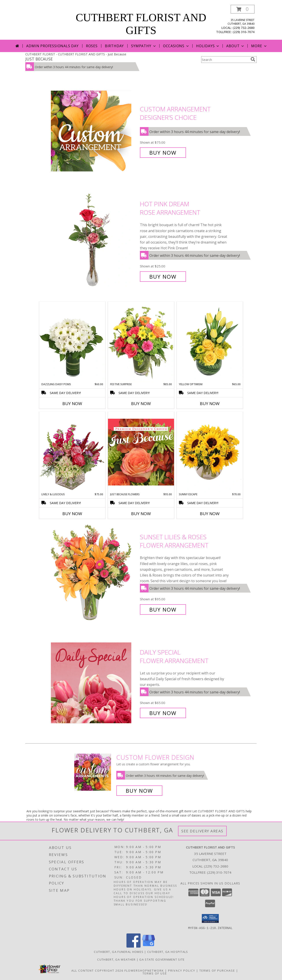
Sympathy (144, 46)
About (236, 46)
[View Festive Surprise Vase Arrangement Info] (141, 342)
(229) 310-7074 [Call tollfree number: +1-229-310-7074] (244, 32)
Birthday (114, 46)
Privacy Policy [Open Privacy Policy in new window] (182, 970)
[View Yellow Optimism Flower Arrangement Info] (210, 342)
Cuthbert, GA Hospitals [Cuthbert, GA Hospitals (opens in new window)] (168, 952)
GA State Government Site (162, 959)
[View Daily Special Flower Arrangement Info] (94, 683)
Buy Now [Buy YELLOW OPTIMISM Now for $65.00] (210, 404)
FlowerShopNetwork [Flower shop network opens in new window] (144, 970)
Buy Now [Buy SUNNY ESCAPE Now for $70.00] (210, 514)
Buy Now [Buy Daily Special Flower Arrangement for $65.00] (163, 713)
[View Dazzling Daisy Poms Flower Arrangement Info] (72, 342)
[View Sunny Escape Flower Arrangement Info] (210, 452)
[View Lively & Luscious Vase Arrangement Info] (72, 452)
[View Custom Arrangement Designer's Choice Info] (94, 131)
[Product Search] (225, 60)
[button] (243, 9)
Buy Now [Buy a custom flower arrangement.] (139, 791)
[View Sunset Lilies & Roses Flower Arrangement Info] (94, 573)
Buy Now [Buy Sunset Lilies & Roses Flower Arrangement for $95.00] (163, 609)
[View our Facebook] (134, 946)
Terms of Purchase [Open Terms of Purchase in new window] (217, 970)
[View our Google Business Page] (148, 946)
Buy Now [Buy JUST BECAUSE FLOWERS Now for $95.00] (141, 514)
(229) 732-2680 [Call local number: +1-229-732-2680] (244, 28)
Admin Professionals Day (52, 46)
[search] (253, 59)
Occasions (176, 46)
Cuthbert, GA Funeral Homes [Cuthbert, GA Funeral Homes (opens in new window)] (119, 952)
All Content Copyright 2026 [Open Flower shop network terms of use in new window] (97, 970)
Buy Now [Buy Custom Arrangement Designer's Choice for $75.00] (163, 153)
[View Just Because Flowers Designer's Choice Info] (141, 452)
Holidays (208, 46)
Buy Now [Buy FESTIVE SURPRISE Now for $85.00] (141, 404)
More (259, 46)
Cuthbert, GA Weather (116, 959)
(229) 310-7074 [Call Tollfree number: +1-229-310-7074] (219, 872)
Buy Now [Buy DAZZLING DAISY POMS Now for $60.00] (72, 404)
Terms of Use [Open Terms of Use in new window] (155, 973)
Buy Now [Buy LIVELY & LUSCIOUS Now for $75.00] (72, 514)
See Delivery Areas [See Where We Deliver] (202, 831)
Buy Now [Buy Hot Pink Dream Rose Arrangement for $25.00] (163, 277)
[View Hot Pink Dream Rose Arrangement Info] (94, 240)
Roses (92, 46)
